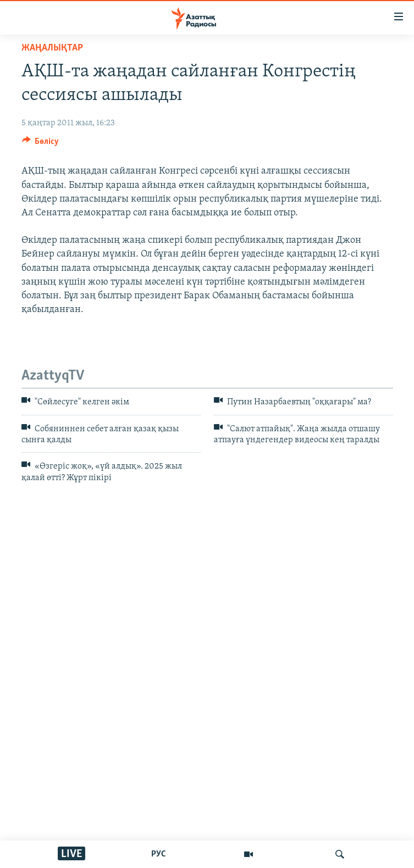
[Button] (41, 144)
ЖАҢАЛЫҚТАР (52, 48)
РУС (159, 854)
